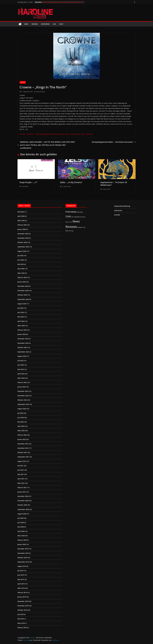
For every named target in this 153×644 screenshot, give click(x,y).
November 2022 (23, 396)
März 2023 (21, 378)
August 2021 (22, 461)
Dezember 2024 (23, 286)
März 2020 (21, 536)
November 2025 (23, 238)
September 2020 (23, 509)
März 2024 (21, 326)
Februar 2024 (22, 330)
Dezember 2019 (23, 549)
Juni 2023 (21, 365)
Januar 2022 (22, 439)
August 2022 (22, 409)
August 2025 (22, 251)
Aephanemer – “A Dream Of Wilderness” (114, 184)
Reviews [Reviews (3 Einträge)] (80, 227)
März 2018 (21, 623)
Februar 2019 (22, 592)
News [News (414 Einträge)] (76, 221)
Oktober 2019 (22, 558)
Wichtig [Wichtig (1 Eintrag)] (71, 231)
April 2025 (21, 269)
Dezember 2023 (23, 339)
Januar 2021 (22, 492)
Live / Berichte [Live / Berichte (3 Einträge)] (76, 217)
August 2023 (22, 356)
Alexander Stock (40, 92)
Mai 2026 (21, 212)
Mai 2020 (21, 527)
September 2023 (23, 352)
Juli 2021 (20, 466)
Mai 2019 (21, 579)
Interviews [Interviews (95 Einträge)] (71, 212)
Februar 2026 (22, 225)
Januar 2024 (22, 334)
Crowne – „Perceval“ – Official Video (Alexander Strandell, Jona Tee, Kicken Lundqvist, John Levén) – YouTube (56, 134)
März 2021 (21, 483)
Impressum (118, 210)
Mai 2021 (21, 474)
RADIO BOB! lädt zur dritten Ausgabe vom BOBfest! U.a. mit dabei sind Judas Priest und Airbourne (63, 3)
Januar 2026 (22, 229)
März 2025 (21, 273)
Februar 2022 (22, 435)
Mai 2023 (21, 369)
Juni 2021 (21, 470)
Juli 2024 (20, 308)
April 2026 (21, 216)
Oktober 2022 (22, 400)
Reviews (35, 24)
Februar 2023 (22, 382)
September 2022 (23, 404)
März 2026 (21, 220)
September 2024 (23, 299)
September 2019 (23, 562)
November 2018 (23, 606)
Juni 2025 (21, 260)
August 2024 (22, 304)
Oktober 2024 (22, 295)
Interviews (45, 24)
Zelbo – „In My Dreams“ (71, 182)
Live (54, 24)
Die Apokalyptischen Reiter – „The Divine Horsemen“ (114, 142)
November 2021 (23, 448)
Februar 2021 (22, 488)
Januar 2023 (22, 387)
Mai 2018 (21, 619)
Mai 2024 (21, 317)
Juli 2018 (20, 614)
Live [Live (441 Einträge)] (68, 216)
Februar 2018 (22, 628)
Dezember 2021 (23, 444)
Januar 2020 (22, 544)
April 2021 (21, 479)
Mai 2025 (21, 264)
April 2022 (21, 426)
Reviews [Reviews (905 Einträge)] (71, 227)
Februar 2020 (22, 540)
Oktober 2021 (22, 452)
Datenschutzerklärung (122, 206)
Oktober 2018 (22, 610)
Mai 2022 (21, 422)
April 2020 (21, 531)
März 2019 (21, 588)
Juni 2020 (21, 522)
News (26, 24)
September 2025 (23, 247)
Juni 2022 (21, 417)
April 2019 (21, 584)
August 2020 (22, 514)
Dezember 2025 (23, 234)
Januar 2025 (22, 282)
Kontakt (117, 215)
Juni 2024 (21, 312)
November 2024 (23, 291)
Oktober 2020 (22, 505)
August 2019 (22, 566)
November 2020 (23, 501)
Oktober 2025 (22, 242)
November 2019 (23, 553)
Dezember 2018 (23, 601)
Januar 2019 (22, 597)
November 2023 (23, 343)
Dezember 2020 (23, 496)
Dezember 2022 (23, 391)
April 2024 (21, 321)
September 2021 (23, 457)
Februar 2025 (22, 277)
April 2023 (21, 374)
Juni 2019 (21, 575)
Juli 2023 (20, 361)
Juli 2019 (20, 571)
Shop (61, 24)
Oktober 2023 (22, 347)
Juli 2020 (20, 518)
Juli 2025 (20, 256)
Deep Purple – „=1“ (28, 182)
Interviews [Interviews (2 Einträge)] (80, 212)
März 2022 (21, 431)
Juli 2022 (20, 413)
